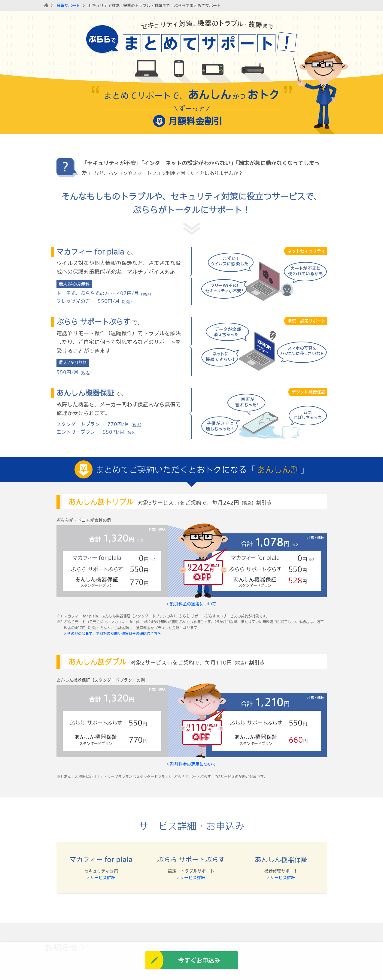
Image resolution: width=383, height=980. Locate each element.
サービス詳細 (103, 877)
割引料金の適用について (193, 604)
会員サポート (68, 5)
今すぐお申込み (199, 960)
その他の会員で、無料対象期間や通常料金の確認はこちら (114, 633)
